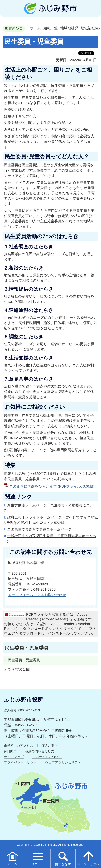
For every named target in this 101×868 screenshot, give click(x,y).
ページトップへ (88, 858)
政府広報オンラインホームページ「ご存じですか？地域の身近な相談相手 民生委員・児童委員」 (50, 520)
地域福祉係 (90, 28)
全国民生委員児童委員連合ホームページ (39, 529)
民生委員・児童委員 (26, 648)
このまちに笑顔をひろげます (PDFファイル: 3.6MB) (52, 486)
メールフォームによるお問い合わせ (37, 595)
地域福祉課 (69, 28)
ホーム (35, 28)
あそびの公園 (19, 669)
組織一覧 (51, 28)
